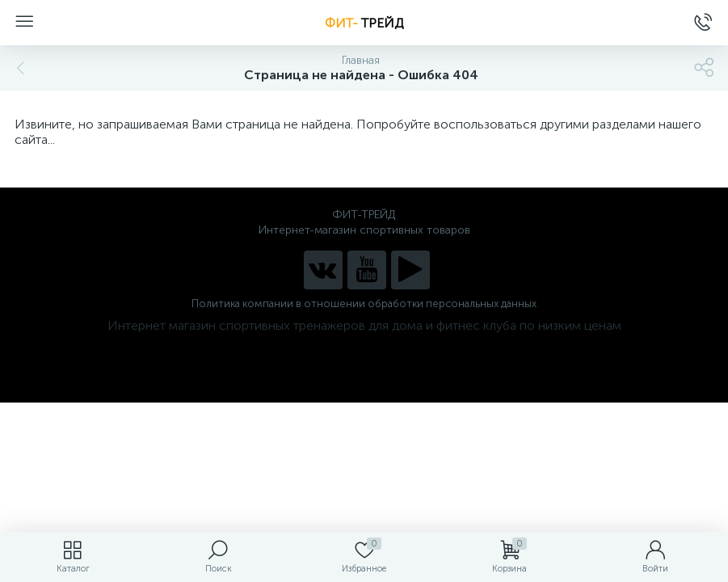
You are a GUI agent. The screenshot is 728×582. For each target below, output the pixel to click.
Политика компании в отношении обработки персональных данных (364, 304)
